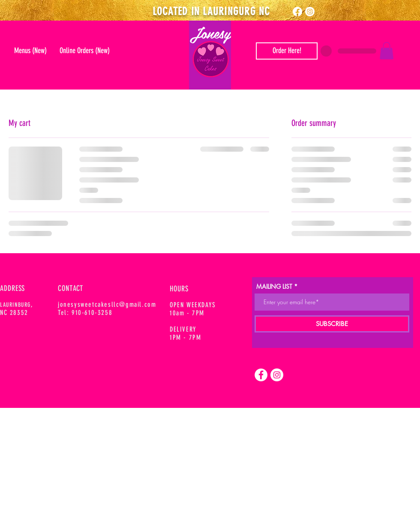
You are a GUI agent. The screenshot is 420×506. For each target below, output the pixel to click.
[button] (387, 51)
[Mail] (211, 60)
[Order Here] (287, 51)
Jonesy (210, 33)
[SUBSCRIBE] (332, 324)
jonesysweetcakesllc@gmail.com (107, 304)
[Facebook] (297, 12)
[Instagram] (310, 12)
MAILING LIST (274, 287)
